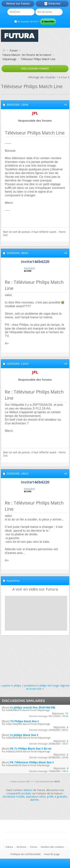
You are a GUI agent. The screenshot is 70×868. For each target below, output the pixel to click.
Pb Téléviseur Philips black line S (32, 762)
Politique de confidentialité (26, 854)
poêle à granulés (57, 797)
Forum (14, 50)
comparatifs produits (19, 793)
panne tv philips (12, 685)
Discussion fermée (35, 69)
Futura (9, 847)
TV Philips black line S (25, 721)
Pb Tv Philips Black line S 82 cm (31, 749)
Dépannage (9, 59)
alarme (34, 800)
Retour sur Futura (18, 4)
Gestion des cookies (52, 847)
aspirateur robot (36, 797)
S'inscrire (52, 4)
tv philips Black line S (24, 735)
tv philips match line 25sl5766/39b (33, 707)
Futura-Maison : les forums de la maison (27, 55)
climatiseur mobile (13, 797)
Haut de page (52, 854)
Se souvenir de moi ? (27, 21)
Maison (28, 790)
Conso (34, 847)
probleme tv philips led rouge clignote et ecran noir (47, 687)
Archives (21, 847)
